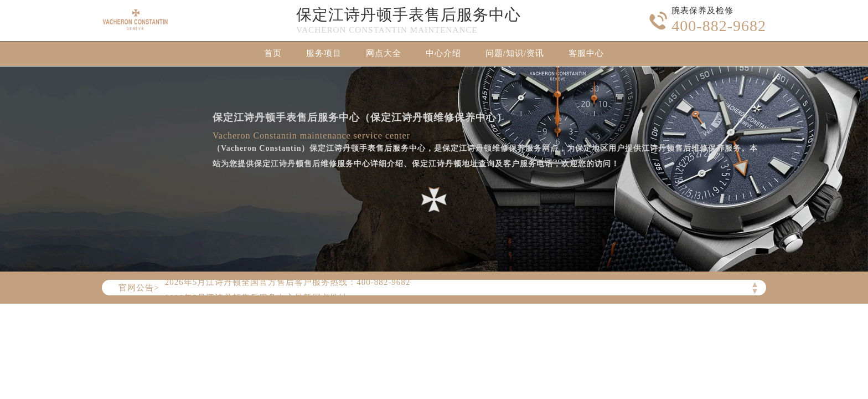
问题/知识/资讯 (515, 53)
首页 (273, 53)
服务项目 (324, 53)
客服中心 (586, 53)
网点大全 (384, 53)
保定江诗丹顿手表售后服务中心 (409, 15)
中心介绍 (443, 53)
